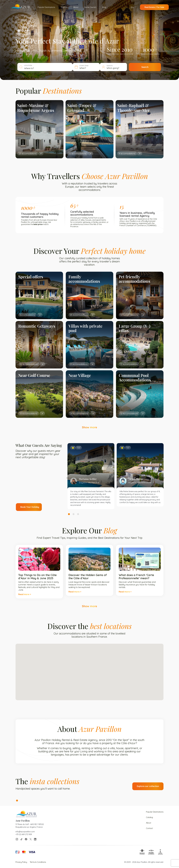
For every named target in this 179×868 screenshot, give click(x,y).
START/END (84, 66)
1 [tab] (69, 514)
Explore (64, 7)
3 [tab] (78, 514)
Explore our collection (148, 786)
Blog (104, 7)
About (76, 7)
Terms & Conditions (38, 862)
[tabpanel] (91, 476)
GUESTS (110, 66)
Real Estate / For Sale (154, 7)
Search (145, 67)
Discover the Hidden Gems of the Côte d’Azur (88, 577)
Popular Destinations (46, 7)
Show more (89, 427)
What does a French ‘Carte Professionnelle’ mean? (136, 577)
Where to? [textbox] (29, 68)
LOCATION (28, 65)
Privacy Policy (21, 862)
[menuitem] (134, 7)
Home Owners (90, 7)
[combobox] (47, 68)
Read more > (25, 594)
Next (163, 478)
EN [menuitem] (132, 7)
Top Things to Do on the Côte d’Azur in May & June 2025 (37, 577)
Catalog (149, 817)
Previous (68, 478)
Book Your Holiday (30, 507)
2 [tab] (74, 514)
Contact (149, 828)
